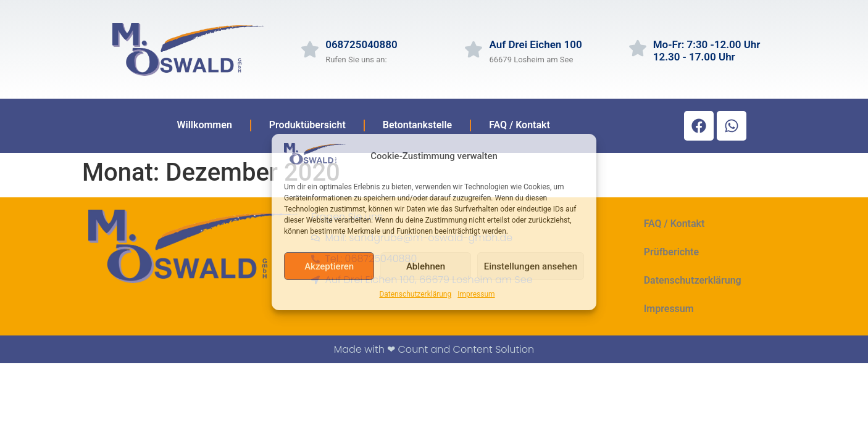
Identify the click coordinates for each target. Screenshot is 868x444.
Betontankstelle (417, 125)
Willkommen (204, 125)
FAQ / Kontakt (520, 125)
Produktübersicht (307, 125)
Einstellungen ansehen (531, 266)
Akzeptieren (329, 266)
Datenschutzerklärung (415, 294)
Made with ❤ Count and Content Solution (434, 349)
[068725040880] (310, 49)
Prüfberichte (671, 252)
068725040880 (361, 44)
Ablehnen (426, 266)
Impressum (476, 294)
